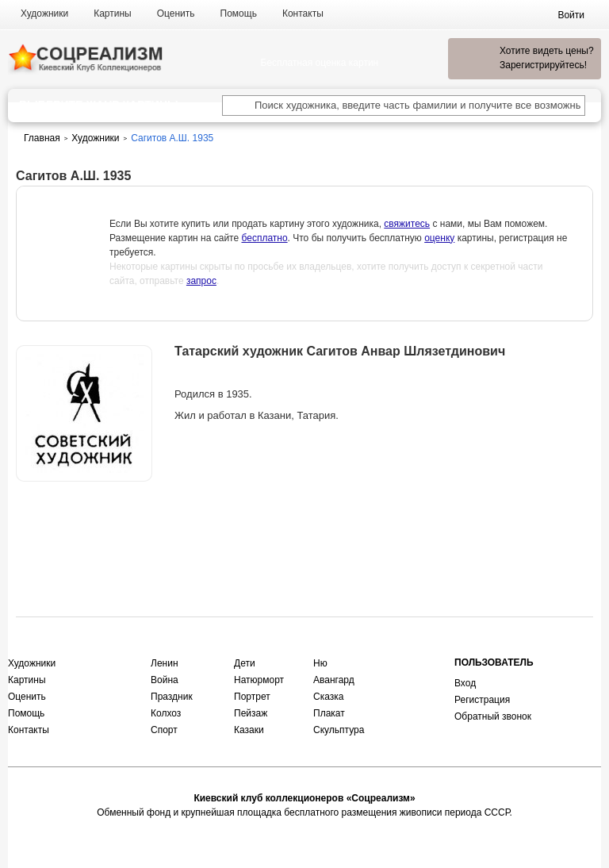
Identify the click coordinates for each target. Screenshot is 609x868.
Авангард (334, 680)
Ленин (165, 663)
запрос (201, 281)
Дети (245, 663)
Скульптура (339, 730)
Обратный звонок (493, 716)
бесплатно (264, 238)
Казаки (249, 730)
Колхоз (166, 713)
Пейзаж (251, 713)
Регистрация (482, 700)
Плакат (329, 713)
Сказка (328, 697)
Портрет (252, 697)
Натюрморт (259, 680)
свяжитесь (407, 224)
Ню (320, 663)
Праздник (172, 697)
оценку (439, 238)
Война (165, 680)
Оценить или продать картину (84, 523)
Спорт (164, 730)
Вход (465, 683)
